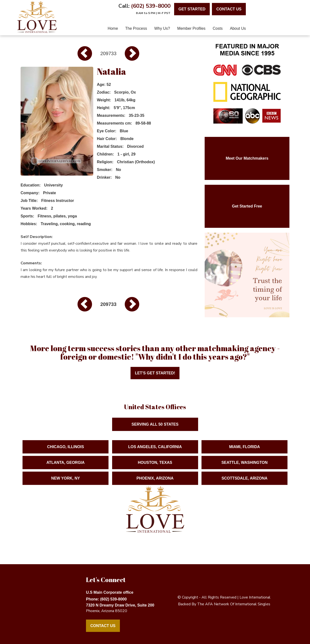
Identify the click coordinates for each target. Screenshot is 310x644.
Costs (218, 28)
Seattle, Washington (244, 467)
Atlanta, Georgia (66, 467)
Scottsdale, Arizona (245, 482)
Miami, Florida (244, 451)
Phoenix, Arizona (155, 482)
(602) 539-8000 (151, 6)
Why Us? (162, 28)
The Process (136, 28)
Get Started (192, 9)
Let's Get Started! (155, 373)
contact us (229, 9)
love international (255, 597)
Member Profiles (191, 28)
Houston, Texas (155, 467)
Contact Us (103, 626)
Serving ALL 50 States (155, 428)
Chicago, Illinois (66, 451)
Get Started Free (247, 206)
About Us (238, 28)
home (113, 28)
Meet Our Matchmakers (247, 158)
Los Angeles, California (155, 451)
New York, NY (66, 482)
